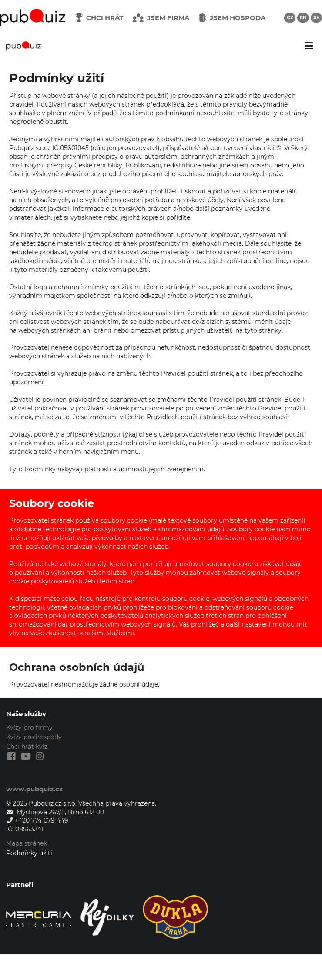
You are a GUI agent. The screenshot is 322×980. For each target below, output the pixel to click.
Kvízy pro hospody (34, 737)
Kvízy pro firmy (29, 728)
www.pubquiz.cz (34, 789)
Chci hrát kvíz (27, 747)
